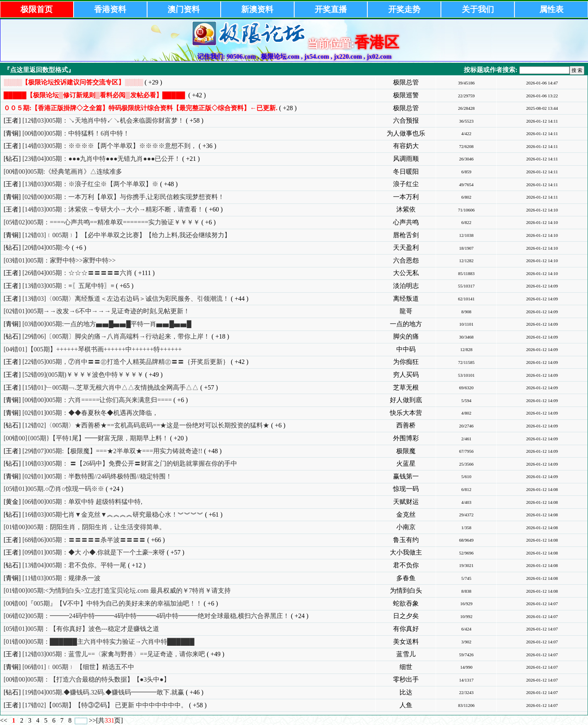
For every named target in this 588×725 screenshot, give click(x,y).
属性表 (551, 9)
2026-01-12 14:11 (542, 121)
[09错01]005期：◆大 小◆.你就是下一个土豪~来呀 (94, 552)
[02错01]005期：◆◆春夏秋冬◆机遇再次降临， (91, 413)
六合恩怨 (406, 260)
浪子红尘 (406, 184)
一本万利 (406, 197)
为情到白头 (406, 590)
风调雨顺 (406, 159)
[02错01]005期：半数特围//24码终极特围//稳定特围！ (97, 476)
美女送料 (406, 642)
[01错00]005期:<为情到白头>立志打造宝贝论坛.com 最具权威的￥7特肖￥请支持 (117, 590)
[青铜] (12, 133)
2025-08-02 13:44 (542, 108)
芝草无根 (406, 387)
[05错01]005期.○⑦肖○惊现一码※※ (54, 489)
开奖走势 (404, 9)
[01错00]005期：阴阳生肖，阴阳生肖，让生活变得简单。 (85, 527)
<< (4, 720)
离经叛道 (406, 299)
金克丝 (406, 514)
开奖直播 (331, 9)
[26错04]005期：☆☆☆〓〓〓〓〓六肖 (78, 273)
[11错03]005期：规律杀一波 (61, 578)
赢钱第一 (406, 476)
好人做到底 (406, 400)
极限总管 (406, 82)
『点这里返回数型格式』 (39, 70)
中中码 (406, 349)
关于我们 (478, 9)
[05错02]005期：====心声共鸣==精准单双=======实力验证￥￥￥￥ (102, 222)
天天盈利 (406, 247)
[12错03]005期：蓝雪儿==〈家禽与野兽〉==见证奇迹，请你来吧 (114, 654)
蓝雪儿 (406, 654)
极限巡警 (406, 95)
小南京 (406, 527)
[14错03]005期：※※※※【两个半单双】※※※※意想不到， (110, 146)
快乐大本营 (406, 413)
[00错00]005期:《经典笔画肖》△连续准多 (63, 171)
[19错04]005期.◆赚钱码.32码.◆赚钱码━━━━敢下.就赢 (103, 692)
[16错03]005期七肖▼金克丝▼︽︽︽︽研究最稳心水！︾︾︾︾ (113, 514)
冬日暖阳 (406, 171)
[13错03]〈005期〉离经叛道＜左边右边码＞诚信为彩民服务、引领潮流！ (126, 299)
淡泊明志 (406, 286)
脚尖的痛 (406, 336)
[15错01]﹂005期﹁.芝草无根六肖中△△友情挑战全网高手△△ (111, 387)
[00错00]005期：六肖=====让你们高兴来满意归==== (97, 400)
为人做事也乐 (406, 133)
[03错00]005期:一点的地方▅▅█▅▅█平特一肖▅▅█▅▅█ (107, 324)
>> (92, 720)
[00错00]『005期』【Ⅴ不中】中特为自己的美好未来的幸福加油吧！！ (103, 603)
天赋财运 (406, 502)
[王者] (12, 120)
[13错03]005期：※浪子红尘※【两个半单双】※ (91, 184)
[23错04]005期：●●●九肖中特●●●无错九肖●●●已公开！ (102, 159)
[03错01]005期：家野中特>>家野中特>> (60, 260)
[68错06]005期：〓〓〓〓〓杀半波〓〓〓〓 (84, 540)
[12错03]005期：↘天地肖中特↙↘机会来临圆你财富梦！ (103, 120)
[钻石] (12, 159)
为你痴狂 (406, 362)
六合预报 (406, 120)
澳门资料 (184, 9)
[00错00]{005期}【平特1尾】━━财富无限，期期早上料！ (86, 438)
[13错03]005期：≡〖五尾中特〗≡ (69, 286)
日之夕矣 (406, 616)
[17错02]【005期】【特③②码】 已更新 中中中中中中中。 (105, 705)
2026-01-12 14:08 (542, 489)
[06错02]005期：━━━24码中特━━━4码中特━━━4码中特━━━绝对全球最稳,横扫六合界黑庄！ (146, 616)
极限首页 (37, 9)
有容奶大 (406, 146)
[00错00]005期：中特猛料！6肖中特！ (76, 133)
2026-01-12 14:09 (542, 286)
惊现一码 (406, 489)
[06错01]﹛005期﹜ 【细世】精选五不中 (79, 667)
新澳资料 (257, 9)
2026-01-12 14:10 (542, 210)
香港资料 (110, 9)
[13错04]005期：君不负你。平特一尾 (75, 565)
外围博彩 (406, 438)
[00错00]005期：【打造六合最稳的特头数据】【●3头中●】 (87, 679)
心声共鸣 (406, 222)
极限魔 (406, 451)
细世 (406, 667)
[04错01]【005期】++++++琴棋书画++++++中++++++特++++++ (93, 349)
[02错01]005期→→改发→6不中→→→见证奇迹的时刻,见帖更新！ (97, 311)
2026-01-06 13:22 (542, 96)
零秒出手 (406, 679)
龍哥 (406, 311)
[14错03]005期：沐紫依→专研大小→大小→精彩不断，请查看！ (113, 209)
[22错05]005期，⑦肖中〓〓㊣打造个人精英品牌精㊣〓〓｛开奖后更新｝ (126, 362)
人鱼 (406, 705)
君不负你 (406, 565)
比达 (406, 692)
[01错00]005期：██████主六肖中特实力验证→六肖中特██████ (99, 642)
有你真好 (406, 629)
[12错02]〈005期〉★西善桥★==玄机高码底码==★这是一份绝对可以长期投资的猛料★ (146, 425)
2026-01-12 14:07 (542, 604)
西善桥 (406, 425)
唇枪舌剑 (406, 235)
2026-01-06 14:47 (542, 83)
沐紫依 (406, 209)
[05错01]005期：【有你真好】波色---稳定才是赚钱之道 (81, 629)
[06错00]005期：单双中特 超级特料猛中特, (83, 502)
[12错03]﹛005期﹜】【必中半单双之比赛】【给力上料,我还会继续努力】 (127, 235)
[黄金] (12, 502)
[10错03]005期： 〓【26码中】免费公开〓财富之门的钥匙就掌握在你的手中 (130, 463)
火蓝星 (406, 463)
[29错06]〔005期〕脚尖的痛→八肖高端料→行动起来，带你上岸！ (116, 336)
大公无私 (406, 273)
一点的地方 (406, 324)
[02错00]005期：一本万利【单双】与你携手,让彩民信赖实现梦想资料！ (124, 197)
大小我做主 (406, 552)
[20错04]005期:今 (46, 247)
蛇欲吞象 (406, 603)
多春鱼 (406, 578)
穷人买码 (406, 375)
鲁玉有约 (406, 540)
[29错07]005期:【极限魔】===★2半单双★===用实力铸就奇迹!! (113, 451)
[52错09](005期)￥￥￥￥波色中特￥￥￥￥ (83, 375)
